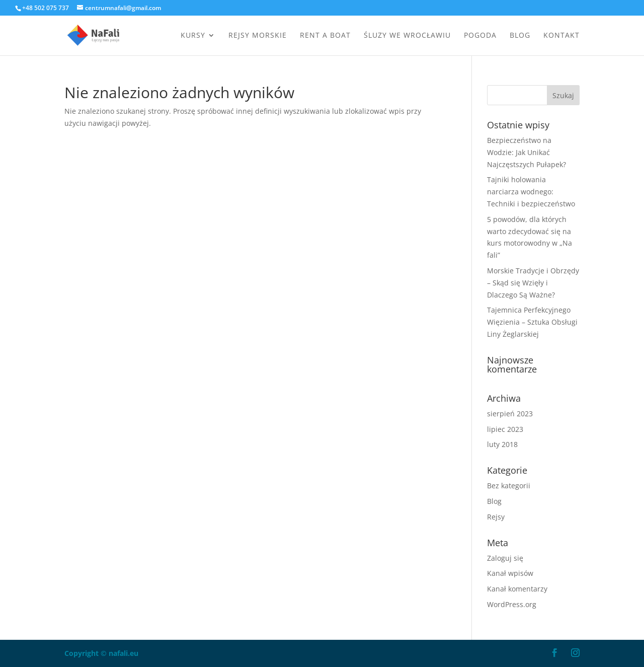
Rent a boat (325, 36)
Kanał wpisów (510, 573)
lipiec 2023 (505, 429)
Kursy (193, 36)
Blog (520, 36)
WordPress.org (512, 604)
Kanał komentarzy (517, 589)
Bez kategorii (509, 486)
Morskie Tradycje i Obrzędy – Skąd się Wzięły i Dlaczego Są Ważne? (533, 283)
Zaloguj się (505, 558)
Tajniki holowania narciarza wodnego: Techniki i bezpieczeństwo (531, 192)
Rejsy (496, 517)
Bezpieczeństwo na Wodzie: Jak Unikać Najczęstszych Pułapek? (527, 152)
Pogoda (480, 36)
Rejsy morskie (258, 36)
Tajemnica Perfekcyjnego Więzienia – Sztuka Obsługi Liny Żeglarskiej (532, 322)
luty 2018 (502, 444)
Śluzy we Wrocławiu (407, 36)
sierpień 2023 (510, 414)
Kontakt (561, 36)
